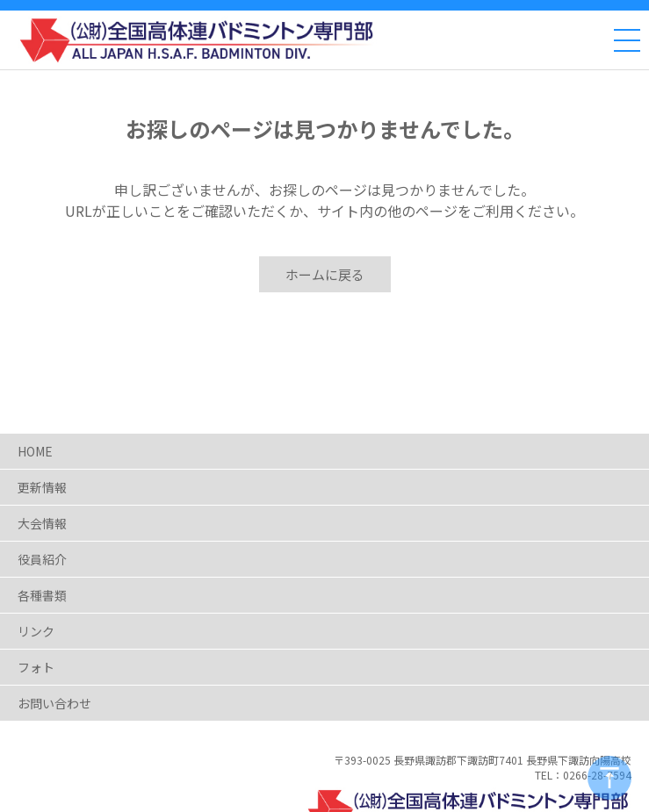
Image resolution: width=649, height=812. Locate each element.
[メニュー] (627, 40)
